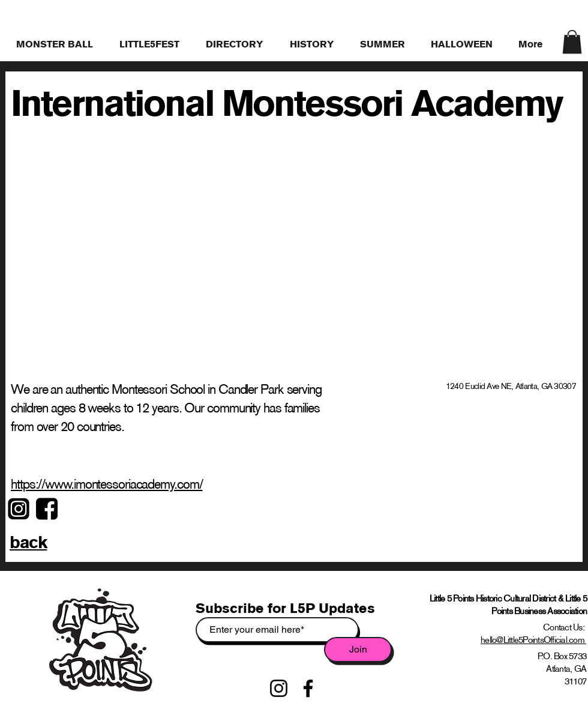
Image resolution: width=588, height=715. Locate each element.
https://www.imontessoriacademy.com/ (107, 484)
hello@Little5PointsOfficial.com (533, 640)
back (28, 542)
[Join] (358, 650)
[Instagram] (279, 688)
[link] (572, 42)
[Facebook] (308, 688)
